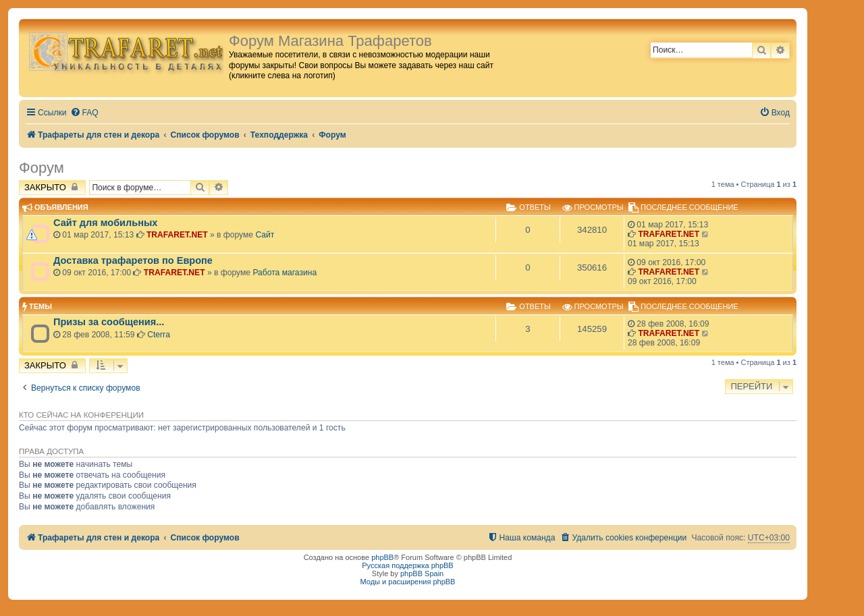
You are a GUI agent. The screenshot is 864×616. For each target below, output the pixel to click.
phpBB (382, 557)
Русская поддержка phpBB (407, 565)
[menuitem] (84, 113)
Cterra (159, 335)
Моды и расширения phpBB (408, 582)
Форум (42, 168)
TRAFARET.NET (177, 235)
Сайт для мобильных (105, 223)
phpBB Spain (422, 573)
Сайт (265, 235)
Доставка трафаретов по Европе (133, 260)
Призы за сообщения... (109, 322)
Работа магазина (285, 273)
